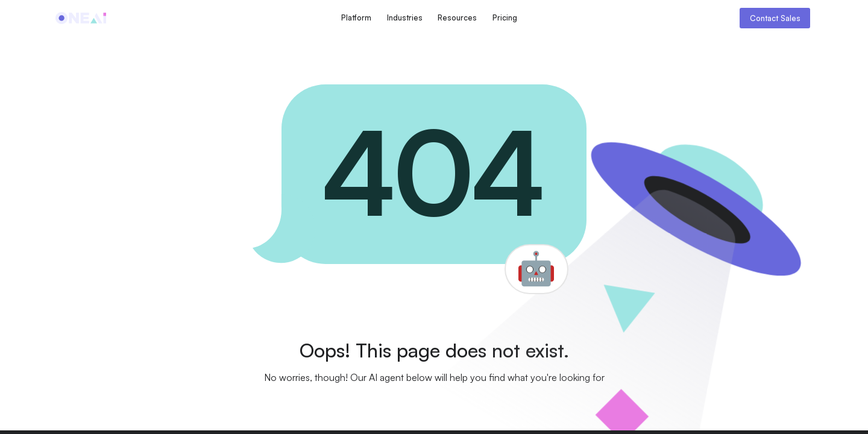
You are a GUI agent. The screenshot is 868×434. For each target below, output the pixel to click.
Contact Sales (775, 18)
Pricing (505, 17)
